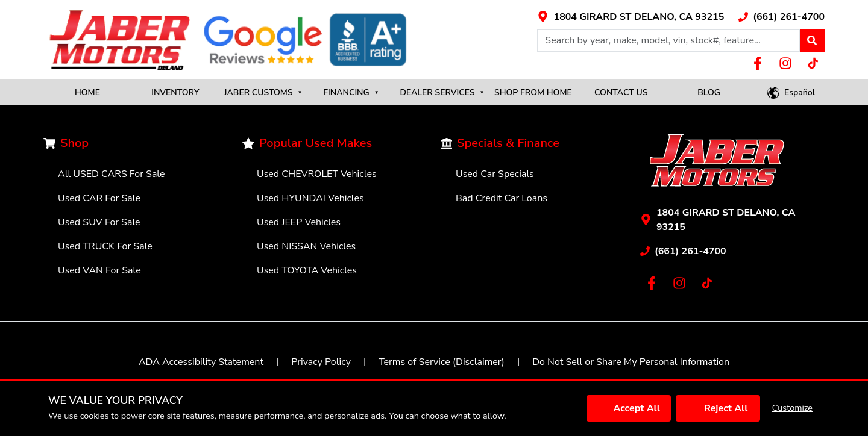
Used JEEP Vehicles (299, 222)
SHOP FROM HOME (533, 92)
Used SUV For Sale (99, 222)
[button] (812, 40)
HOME (87, 92)
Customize (792, 408)
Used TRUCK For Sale (105, 246)
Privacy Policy (321, 362)
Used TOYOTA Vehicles (307, 270)
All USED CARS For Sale (112, 174)
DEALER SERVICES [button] (442, 92)
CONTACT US (621, 92)
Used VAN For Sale (99, 270)
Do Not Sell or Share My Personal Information (631, 362)
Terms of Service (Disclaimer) (442, 362)
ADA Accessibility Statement (201, 362)
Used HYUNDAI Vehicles (310, 198)
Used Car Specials (495, 174)
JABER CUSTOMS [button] (263, 92)
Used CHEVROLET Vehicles (317, 174)
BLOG (709, 92)
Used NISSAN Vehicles (306, 246)
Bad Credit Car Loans (502, 198)
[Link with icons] (631, 17)
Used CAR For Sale (99, 198)
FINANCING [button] (351, 92)
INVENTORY (175, 92)
